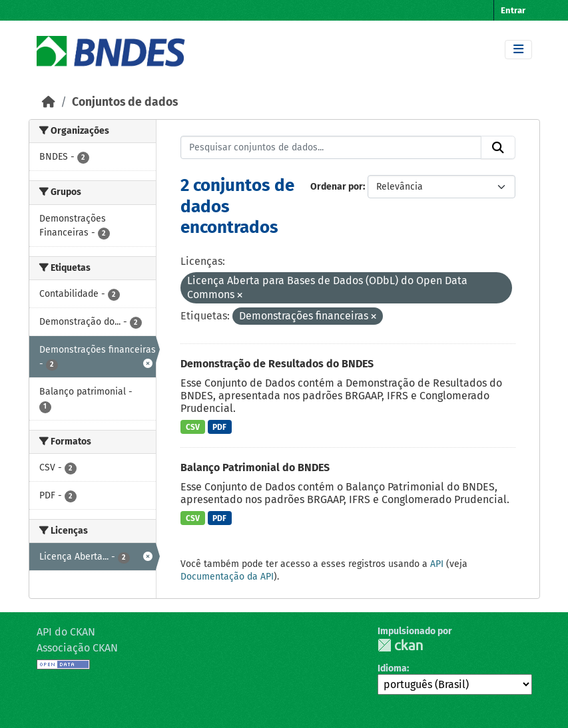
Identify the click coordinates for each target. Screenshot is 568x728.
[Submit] (498, 148)
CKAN (400, 645)
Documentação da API (227, 577)
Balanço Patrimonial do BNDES (255, 467)
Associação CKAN (77, 648)
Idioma (392, 668)
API (437, 564)
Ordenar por (337, 187)
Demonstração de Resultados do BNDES (277, 364)
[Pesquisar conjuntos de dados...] (331, 148)
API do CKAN (66, 632)
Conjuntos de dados (125, 102)
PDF (219, 427)
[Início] (49, 102)
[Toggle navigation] (518, 50)
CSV (193, 427)
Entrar (513, 10)
